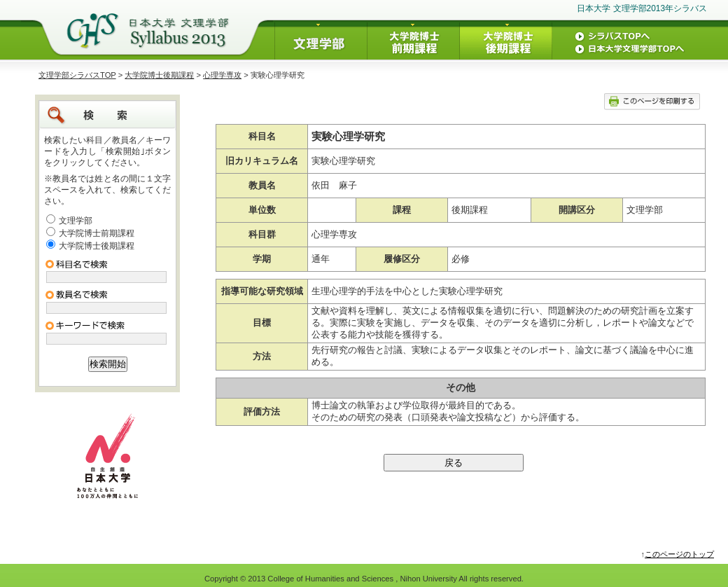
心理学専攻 (222, 75)
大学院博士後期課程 (159, 75)
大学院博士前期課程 (97, 233)
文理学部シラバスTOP (77, 75)
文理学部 (76, 221)
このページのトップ (679, 554)
